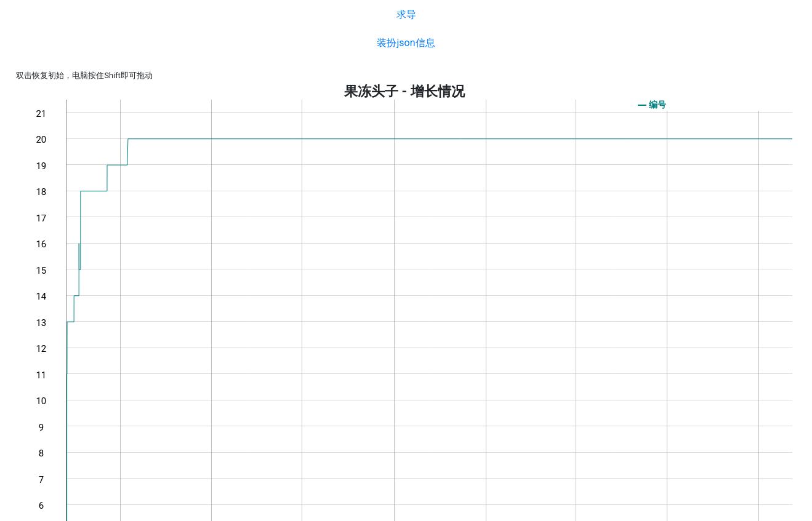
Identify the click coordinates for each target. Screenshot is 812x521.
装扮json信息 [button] (406, 43)
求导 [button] (406, 14)
